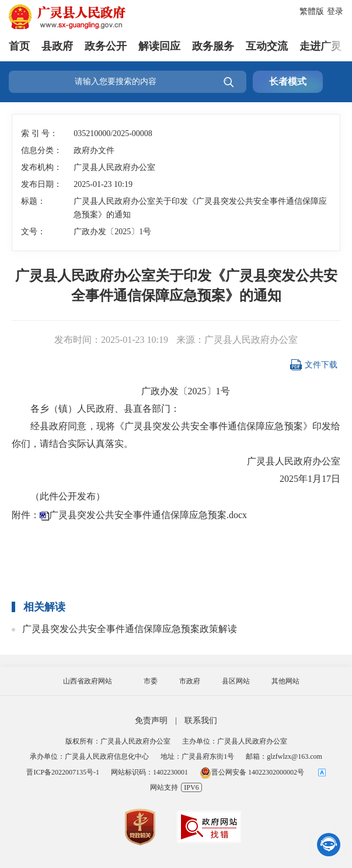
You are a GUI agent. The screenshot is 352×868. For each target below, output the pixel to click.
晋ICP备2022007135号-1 (63, 772)
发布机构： (41, 167)
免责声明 (151, 721)
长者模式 (288, 81)
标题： (33, 201)
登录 (335, 11)
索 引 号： (39, 133)
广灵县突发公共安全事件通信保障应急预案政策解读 (130, 629)
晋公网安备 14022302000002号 (252, 772)
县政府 (57, 46)
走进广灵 (320, 46)
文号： (33, 232)
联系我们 (201, 721)
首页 (19, 46)
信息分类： (41, 150)
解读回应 (159, 46)
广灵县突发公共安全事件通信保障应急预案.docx (148, 515)
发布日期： (41, 184)
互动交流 (267, 46)
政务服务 (213, 46)
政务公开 (106, 46)
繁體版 (312, 11)
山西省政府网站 (88, 681)
